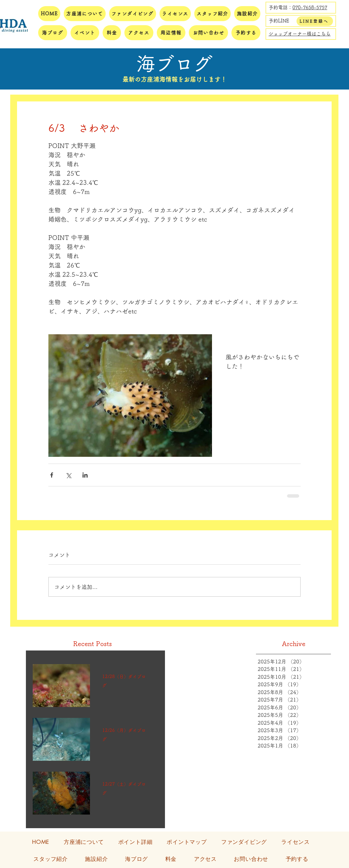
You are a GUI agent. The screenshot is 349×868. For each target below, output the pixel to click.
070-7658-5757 (310, 7)
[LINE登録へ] (315, 21)
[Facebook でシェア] (52, 475)
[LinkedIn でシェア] (85, 475)
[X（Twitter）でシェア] (68, 475)
